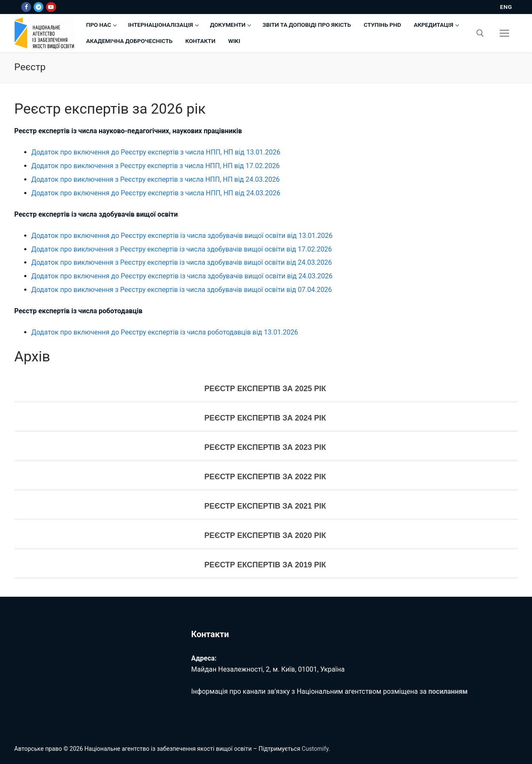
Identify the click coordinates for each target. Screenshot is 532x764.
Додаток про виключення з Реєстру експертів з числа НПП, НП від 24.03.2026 (156, 179)
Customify (315, 749)
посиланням (448, 691)
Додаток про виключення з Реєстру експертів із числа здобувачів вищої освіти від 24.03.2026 (182, 262)
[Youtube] (51, 7)
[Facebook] (26, 7)
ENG (506, 7)
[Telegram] (38, 7)
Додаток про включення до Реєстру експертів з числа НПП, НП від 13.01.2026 (156, 152)
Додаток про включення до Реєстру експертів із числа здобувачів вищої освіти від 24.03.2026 (182, 276)
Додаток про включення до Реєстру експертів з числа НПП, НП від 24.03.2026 (156, 193)
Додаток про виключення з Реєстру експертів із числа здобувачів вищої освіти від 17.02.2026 (182, 249)
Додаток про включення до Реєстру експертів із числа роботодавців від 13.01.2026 (165, 332)
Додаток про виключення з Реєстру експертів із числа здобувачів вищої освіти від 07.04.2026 (182, 290)
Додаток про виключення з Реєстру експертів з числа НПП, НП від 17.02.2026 (156, 166)
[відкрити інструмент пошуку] (480, 33)
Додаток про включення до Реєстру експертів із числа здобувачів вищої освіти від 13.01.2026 (182, 236)
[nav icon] (504, 33)
